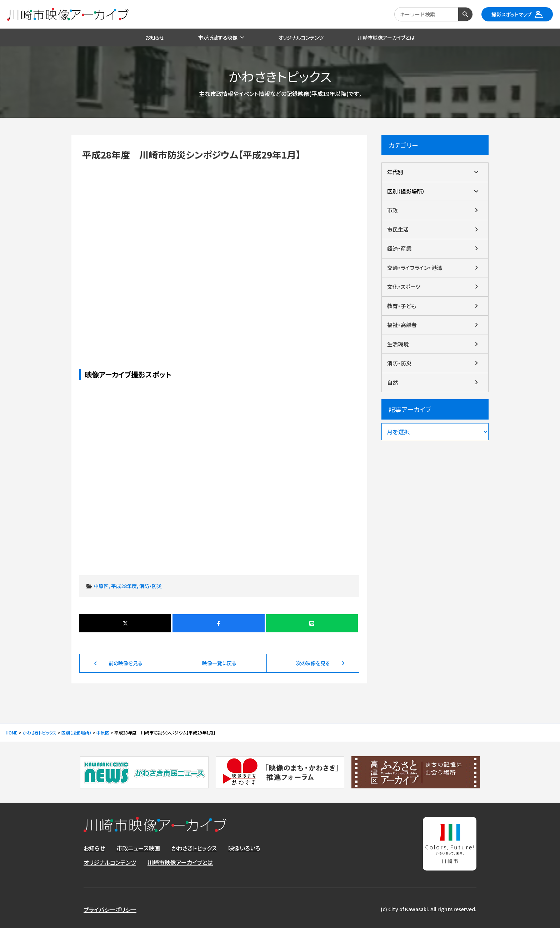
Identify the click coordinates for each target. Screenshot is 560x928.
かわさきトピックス (194, 848)
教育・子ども (402, 306)
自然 (392, 382)
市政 (392, 210)
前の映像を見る (126, 663)
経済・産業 (399, 248)
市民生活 (398, 229)
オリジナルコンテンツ (110, 862)
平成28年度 (124, 586)
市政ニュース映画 (138, 848)
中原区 (101, 586)
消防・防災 (151, 586)
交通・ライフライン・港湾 (415, 268)
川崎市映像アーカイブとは (180, 862)
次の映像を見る (313, 663)
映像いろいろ (244, 848)
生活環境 (398, 344)
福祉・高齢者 (402, 325)
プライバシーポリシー (110, 909)
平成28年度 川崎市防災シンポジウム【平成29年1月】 (219, 253)
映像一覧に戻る (219, 663)
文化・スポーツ (404, 287)
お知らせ (94, 848)
